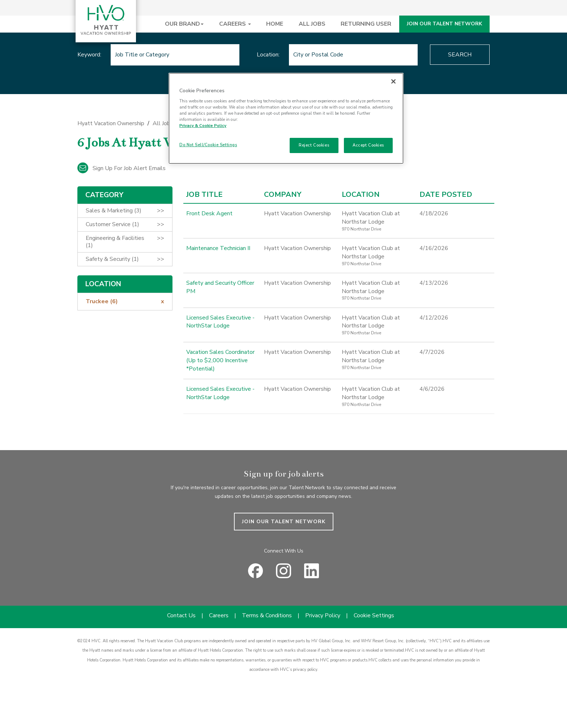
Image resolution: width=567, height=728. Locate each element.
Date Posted (446, 195)
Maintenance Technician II (218, 248)
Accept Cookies (368, 145)
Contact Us (181, 615)
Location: (268, 55)
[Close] (393, 81)
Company (283, 195)
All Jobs (163, 123)
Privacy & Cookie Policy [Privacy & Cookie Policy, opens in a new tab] (203, 126)
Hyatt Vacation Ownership (111, 123)
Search (460, 55)
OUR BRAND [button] (184, 24)
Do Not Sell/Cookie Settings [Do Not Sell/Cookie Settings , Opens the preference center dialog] (208, 145)
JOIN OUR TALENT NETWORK (444, 24)
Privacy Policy (323, 615)
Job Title (204, 195)
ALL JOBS (312, 24)
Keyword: (89, 55)
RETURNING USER (366, 24)
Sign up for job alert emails (121, 168)
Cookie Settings (374, 615)
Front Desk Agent (209, 213)
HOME (275, 24)
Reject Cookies (314, 145)
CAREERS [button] (235, 24)
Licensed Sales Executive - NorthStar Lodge (220, 322)
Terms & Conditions (267, 615)
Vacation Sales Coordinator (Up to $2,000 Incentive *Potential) (220, 360)
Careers (219, 615)
